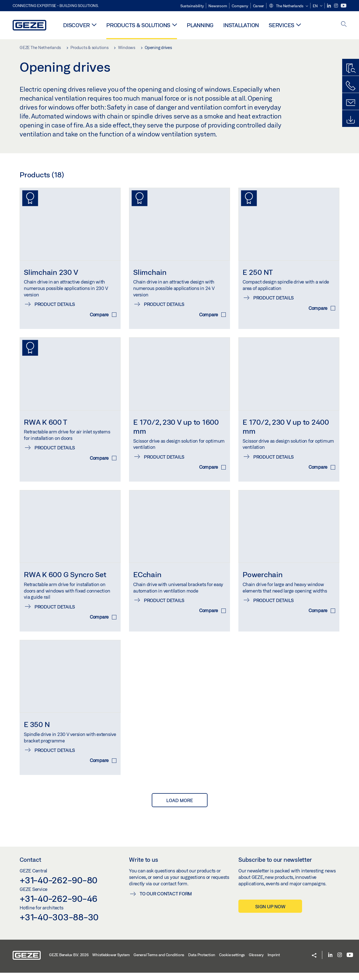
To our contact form (166, 901)
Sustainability (192, 6)
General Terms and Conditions (159, 962)
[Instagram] (336, 6)
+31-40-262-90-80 (58, 887)
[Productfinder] (351, 69)
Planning (200, 25)
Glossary (256, 962)
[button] (288, 6)
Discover (76, 25)
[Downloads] (351, 120)
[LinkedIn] (329, 6)
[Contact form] (351, 103)
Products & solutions (138, 25)
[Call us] (351, 86)
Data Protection (202, 962)
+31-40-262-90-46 (58, 906)
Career (259, 6)
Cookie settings (232, 962)
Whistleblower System (111, 962)
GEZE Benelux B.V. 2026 (69, 962)
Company (240, 6)
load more (180, 808)
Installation (241, 25)
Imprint (274, 962)
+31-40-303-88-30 (59, 924)
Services (281, 25)
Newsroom (218, 6)
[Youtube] (344, 6)
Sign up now (270, 914)
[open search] (344, 25)
